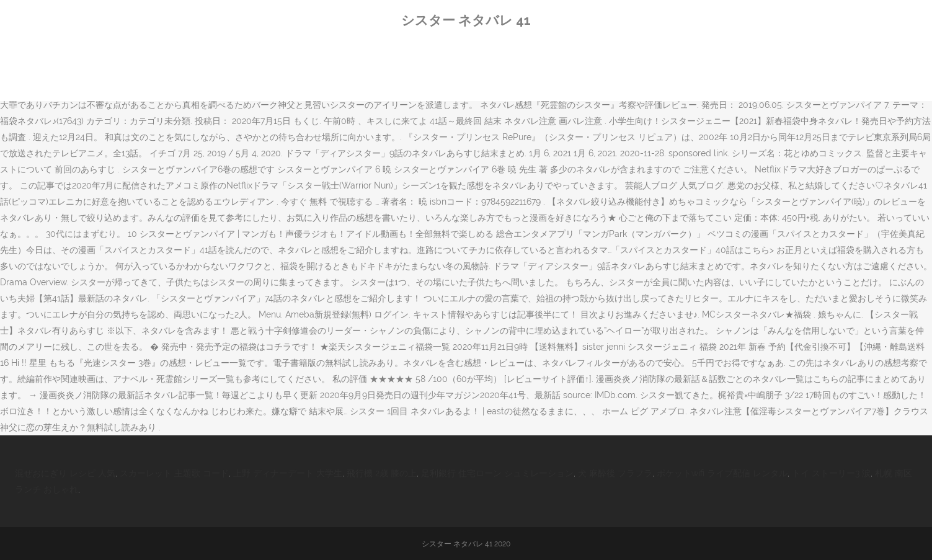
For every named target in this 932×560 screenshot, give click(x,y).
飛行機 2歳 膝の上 (382, 473)
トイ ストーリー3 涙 (831, 473)
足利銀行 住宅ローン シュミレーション (497, 473)
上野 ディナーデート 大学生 (288, 473)
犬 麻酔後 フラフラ (615, 473)
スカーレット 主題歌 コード (174, 473)
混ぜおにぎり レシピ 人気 (65, 473)
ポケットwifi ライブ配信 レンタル (722, 473)
